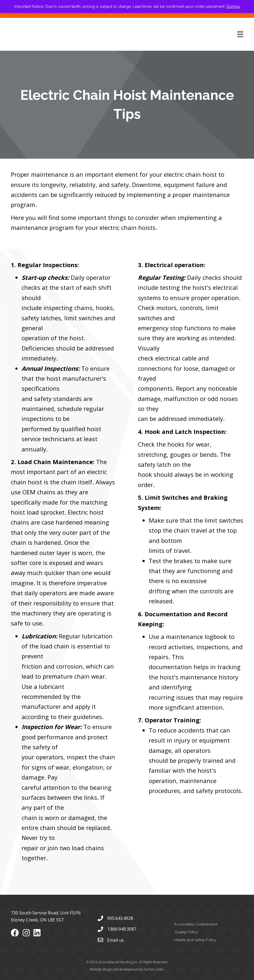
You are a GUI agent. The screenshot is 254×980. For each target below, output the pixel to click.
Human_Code (153, 969)
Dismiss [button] (233, 6)
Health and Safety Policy (195, 940)
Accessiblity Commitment (196, 924)
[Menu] (234, 34)
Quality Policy (186, 932)
